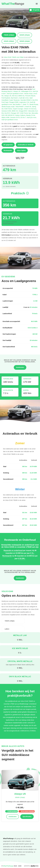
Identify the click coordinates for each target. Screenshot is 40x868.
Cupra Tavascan (15, 100)
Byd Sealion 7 (18, 104)
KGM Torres (9, 109)
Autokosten (20, 367)
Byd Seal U (15, 98)
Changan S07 (15, 113)
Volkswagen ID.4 (27, 91)
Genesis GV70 (15, 117)
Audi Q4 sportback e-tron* (15, 93)
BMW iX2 (22, 96)
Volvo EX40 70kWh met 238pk (14, 57)
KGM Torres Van (26, 113)
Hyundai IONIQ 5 (26, 100)
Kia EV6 (35, 100)
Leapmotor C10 (25, 102)
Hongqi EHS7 (23, 111)
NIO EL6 (15, 96)
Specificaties (27, 817)
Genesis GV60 (7, 111)
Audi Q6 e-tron (24, 98)
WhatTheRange (8, 866)
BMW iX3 (15, 111)
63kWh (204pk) (20, 797)
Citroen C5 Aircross (30, 109)
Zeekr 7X (26, 104)
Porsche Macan (31, 96)
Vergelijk (35, 10)
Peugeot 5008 (14, 102)
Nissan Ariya (29, 93)
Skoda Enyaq (34, 104)
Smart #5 (29, 107)
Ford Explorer (6, 98)
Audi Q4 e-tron (32, 117)
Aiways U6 (8, 96)
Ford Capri (5, 102)
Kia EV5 (8, 113)
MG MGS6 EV (10, 115)
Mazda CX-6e (31, 115)
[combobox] (13, 621)
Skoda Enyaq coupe (8, 107)
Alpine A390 (6, 117)
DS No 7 (24, 117)
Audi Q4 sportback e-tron (10, 120)
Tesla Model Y (20, 107)
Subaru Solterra (21, 115)
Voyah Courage (18, 109)
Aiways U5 (17, 91)
